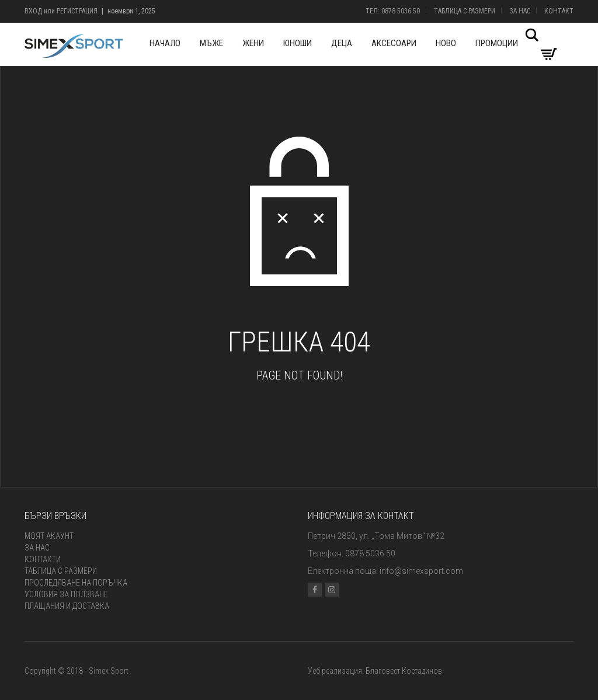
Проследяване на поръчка (76, 583)
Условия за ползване (66, 594)
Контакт (559, 11)
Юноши (298, 43)
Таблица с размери (465, 11)
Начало (165, 43)
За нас (520, 11)
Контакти (43, 559)
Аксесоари (394, 43)
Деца (342, 43)
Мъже (211, 43)
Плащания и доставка (67, 606)
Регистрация (77, 11)
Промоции (497, 43)
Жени (253, 43)
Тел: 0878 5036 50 (393, 11)
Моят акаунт (49, 536)
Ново (446, 43)
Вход (33, 11)
